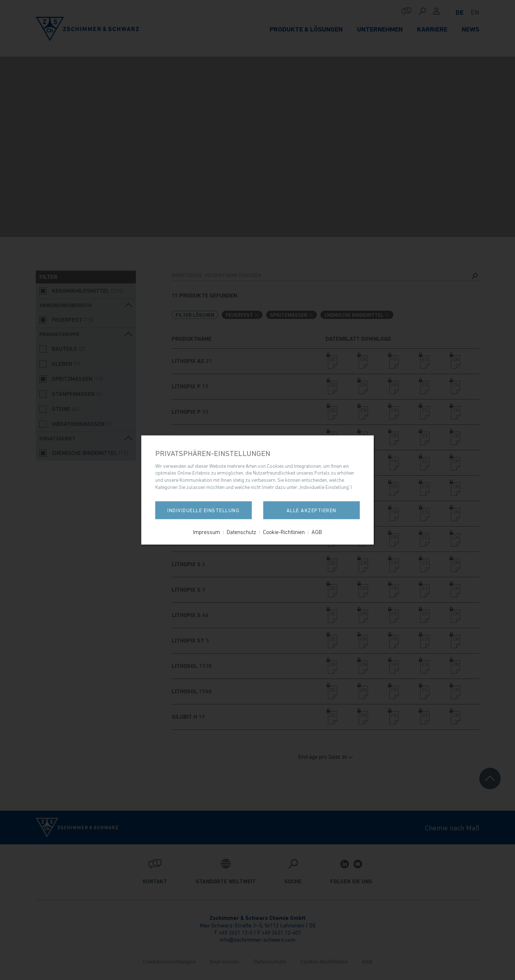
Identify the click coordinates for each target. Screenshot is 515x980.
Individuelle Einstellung (204, 510)
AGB (317, 532)
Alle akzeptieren (311, 510)
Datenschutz (241, 532)
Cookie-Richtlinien (284, 532)
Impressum (207, 532)
